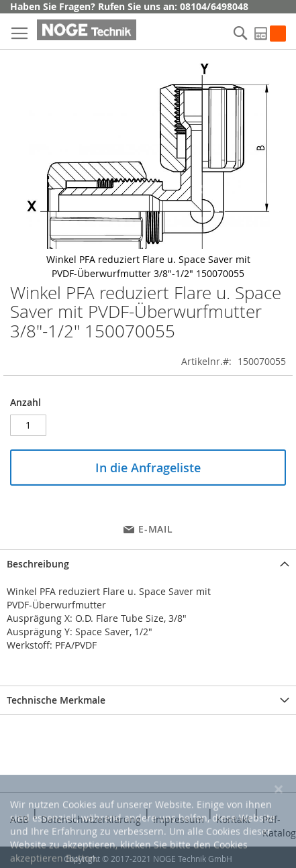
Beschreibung (38, 564)
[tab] (148, 564)
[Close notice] (279, 824)
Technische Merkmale (56, 700)
